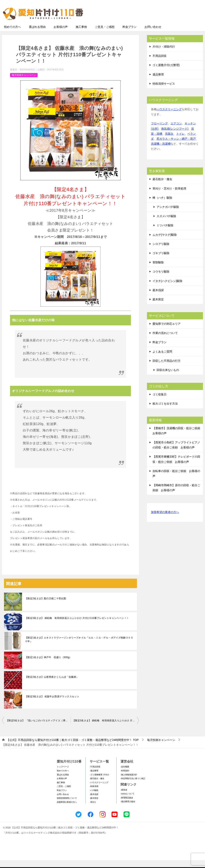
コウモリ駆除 (161, 279)
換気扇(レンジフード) (175, 136)
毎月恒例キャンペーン (24, 83)
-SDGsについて (127, 801)
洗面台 (169, 141)
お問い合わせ (153, 35)
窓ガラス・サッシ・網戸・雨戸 (176, 146)
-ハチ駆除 (94, 798)
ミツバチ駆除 (165, 233)
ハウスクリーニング (169, 117)
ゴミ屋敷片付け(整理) (166, 73)
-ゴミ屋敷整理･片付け (99, 782)
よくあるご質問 (162, 359)
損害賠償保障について (67, 806)
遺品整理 (158, 82)
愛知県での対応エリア (167, 332)
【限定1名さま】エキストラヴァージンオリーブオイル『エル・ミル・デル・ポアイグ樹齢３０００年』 (79, 647)
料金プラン (130, 35)
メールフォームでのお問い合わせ (166, 23)
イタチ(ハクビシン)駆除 (167, 289)
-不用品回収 (95, 774)
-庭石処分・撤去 (97, 786)
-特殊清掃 (94, 794)
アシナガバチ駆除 (168, 215)
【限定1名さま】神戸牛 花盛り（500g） (48, 665)
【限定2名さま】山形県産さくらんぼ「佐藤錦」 (52, 685)
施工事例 (81, 35)
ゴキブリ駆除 (161, 261)
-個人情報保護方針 (129, 782)
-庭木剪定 (94, 806)
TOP (73, 748)
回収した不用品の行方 (167, 369)
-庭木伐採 (94, 802)
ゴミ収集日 (160, 402)
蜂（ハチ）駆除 (162, 205)
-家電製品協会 (127, 805)
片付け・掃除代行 (164, 54)
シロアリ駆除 (161, 252)
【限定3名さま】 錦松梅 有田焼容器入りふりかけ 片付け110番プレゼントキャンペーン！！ (77, 626)
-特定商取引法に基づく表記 (133, 786)
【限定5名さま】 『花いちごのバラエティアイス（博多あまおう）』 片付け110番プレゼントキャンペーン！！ (38, 728)
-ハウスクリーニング (99, 790)
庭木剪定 (158, 307)
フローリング (159, 131)
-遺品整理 (94, 778)
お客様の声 (61, 35)
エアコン (176, 131)
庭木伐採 (158, 298)
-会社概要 (125, 774)
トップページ (63, 774)
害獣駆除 (158, 270)
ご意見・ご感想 (105, 35)
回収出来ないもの (168, 378)
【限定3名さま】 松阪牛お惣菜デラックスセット (52, 704)
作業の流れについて (165, 341)
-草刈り (93, 810)
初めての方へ (12, 35)
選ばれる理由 (37, 35)
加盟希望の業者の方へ (165, 520)
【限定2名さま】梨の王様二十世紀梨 (46, 606)
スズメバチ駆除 (166, 224)
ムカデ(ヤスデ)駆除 (165, 243)
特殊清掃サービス (164, 91)
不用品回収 (160, 64)
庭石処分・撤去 (162, 187)
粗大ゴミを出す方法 (165, 411)
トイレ (180, 141)
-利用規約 (125, 778)
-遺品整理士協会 (128, 809)
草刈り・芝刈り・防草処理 (169, 196)
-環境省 (124, 798)
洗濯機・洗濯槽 (161, 151)
